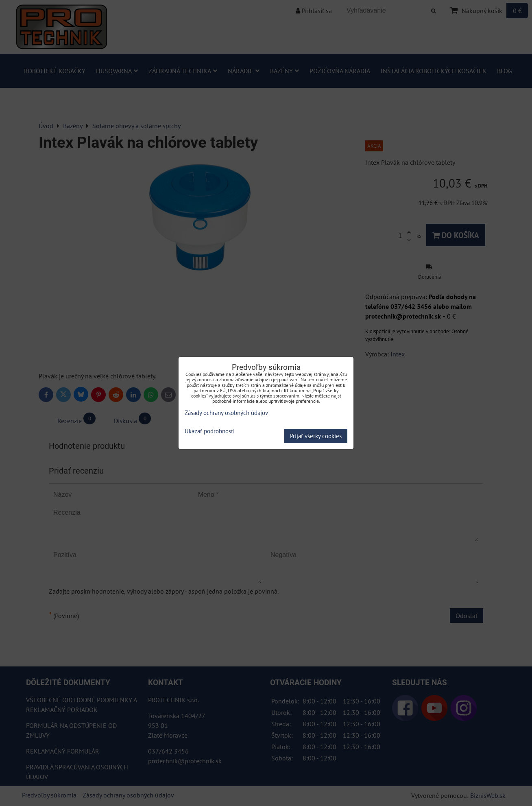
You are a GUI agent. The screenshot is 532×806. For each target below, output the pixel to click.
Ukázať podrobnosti (210, 431)
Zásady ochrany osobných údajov (226, 413)
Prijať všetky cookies (316, 436)
